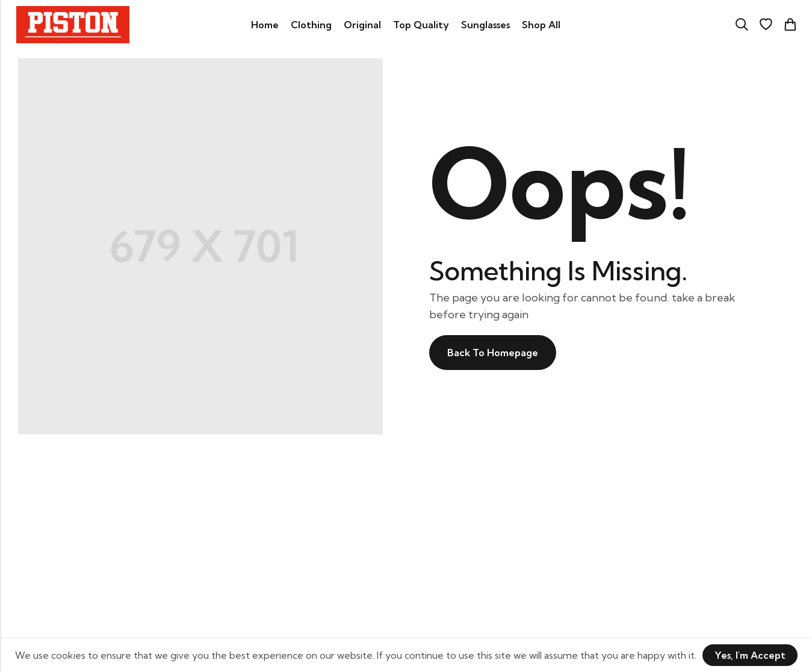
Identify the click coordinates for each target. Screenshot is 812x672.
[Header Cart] (790, 25)
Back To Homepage (493, 353)
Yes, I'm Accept (750, 655)
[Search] (742, 25)
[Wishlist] (766, 25)
